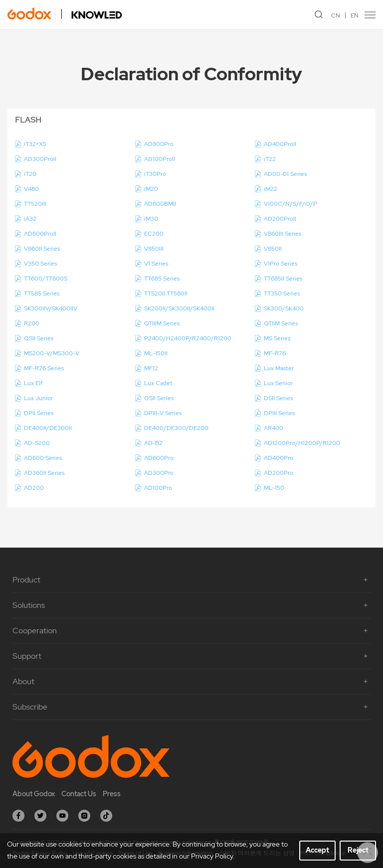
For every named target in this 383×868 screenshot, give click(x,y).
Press (112, 794)
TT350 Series (282, 293)
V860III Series (283, 234)
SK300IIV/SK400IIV (51, 308)
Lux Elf (33, 383)
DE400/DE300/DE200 (176, 428)
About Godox (34, 794)
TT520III (35, 204)
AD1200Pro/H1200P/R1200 (302, 443)
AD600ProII (40, 234)
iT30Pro (155, 174)
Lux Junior (38, 398)
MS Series (277, 338)
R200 (32, 323)
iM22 (271, 189)
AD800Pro (159, 144)
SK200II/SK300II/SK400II (179, 308)
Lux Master (279, 368)
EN (355, 15)
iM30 (151, 219)
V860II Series (42, 249)
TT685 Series (162, 279)
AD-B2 (153, 443)
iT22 (270, 159)
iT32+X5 (35, 144)
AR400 (274, 428)
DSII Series (278, 398)
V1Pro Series (281, 264)
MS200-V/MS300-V (52, 353)
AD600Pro (159, 458)
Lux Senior (278, 383)
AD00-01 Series (285, 174)
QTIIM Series (281, 323)
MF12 (151, 368)
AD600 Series (43, 458)
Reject (358, 850)
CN (336, 15)
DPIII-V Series (163, 413)
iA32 (30, 219)
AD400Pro (279, 458)
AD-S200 (37, 443)
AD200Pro (279, 473)
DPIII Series (279, 413)
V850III (154, 249)
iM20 (151, 189)
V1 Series (156, 264)
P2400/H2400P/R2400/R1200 (188, 338)
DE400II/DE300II (48, 428)
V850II (273, 249)
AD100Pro (158, 488)
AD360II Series (44, 473)
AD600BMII (160, 204)
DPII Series (39, 413)
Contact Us (79, 794)
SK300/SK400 (284, 308)
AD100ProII (160, 159)
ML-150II (156, 353)
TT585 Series (42, 293)
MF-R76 (275, 353)
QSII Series (39, 338)
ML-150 (274, 488)
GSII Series (159, 398)
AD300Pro (159, 473)
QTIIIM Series (162, 323)
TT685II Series (283, 279)
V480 (31, 189)
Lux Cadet (158, 383)
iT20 (30, 174)
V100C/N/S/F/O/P (290, 204)
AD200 (34, 488)
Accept (317, 850)
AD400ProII (280, 144)
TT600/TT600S (46, 279)
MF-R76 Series (44, 368)
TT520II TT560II (166, 293)
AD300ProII (40, 159)
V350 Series (40, 264)
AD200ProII (280, 219)
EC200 (154, 234)
